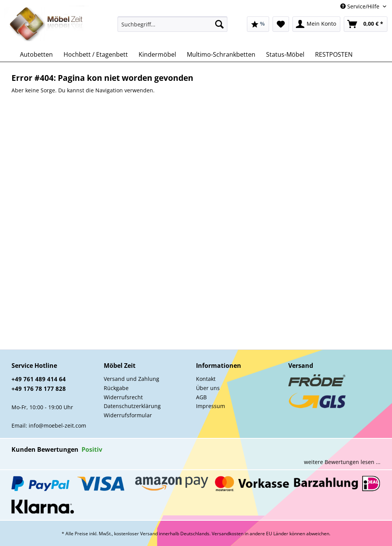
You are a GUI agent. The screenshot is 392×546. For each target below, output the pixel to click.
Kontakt (206, 379)
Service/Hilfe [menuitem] (361, 6)
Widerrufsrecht (123, 397)
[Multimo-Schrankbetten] (221, 54)
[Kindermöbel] (157, 54)
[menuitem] (172, 28)
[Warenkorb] (366, 24)
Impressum (211, 406)
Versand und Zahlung (131, 379)
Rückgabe (116, 388)
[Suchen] (219, 24)
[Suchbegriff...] (172, 24)
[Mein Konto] (316, 24)
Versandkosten (228, 534)
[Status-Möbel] (285, 54)
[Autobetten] (36, 54)
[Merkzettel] (281, 24)
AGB (201, 397)
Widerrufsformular (128, 415)
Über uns (208, 388)
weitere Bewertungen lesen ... (342, 462)
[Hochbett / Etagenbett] (96, 54)
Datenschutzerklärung (132, 406)
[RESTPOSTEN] (334, 54)
